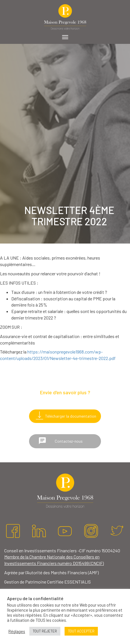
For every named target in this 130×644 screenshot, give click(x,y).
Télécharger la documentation (65, 415)
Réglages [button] (17, 631)
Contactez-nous (61, 441)
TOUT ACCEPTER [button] (81, 631)
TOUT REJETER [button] (45, 631)
